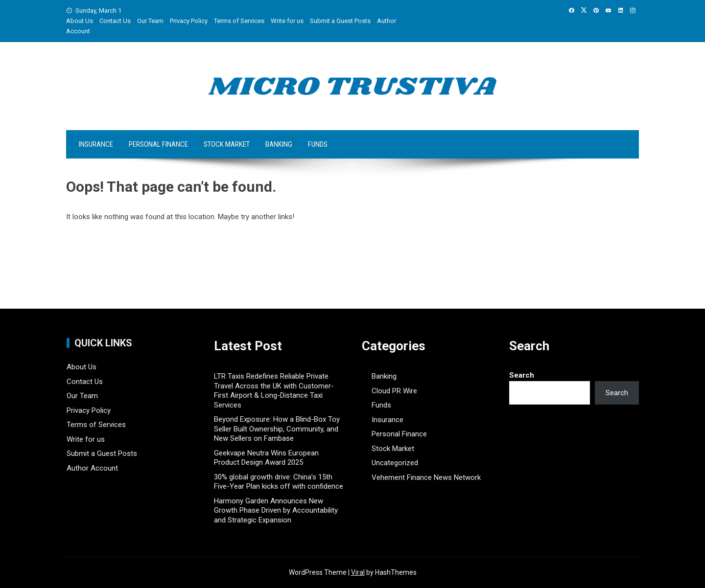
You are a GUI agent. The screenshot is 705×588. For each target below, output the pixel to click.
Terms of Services (239, 21)
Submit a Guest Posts (340, 21)
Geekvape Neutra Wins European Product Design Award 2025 (266, 458)
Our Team (150, 21)
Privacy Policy (189, 21)
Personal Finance (158, 144)
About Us (80, 21)
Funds (318, 144)
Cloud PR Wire (394, 391)
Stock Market (227, 144)
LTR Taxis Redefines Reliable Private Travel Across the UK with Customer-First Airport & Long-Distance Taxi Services (274, 391)
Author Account (92, 468)
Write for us (287, 21)
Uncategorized (395, 463)
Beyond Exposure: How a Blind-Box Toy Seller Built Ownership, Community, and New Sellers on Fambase (277, 429)
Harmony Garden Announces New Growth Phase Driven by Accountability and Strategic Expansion (276, 510)
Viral (358, 572)
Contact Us (115, 21)
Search (522, 375)
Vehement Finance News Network (426, 477)
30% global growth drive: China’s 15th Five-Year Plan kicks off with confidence (279, 482)
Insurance (96, 144)
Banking (279, 144)
